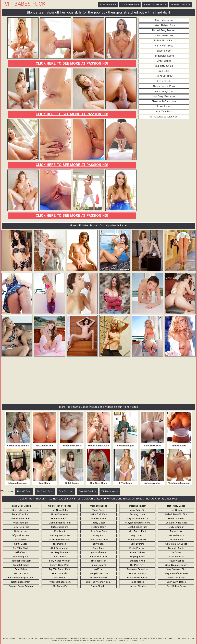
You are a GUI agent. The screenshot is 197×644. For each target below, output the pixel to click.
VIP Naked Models (180, 4)
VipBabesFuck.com (11, 638)
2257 (142, 640)
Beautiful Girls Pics (155, 4)
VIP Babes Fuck (25, 4)
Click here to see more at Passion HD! (72, 64)
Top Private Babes (45, 491)
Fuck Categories (130, 4)
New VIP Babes (108, 4)
